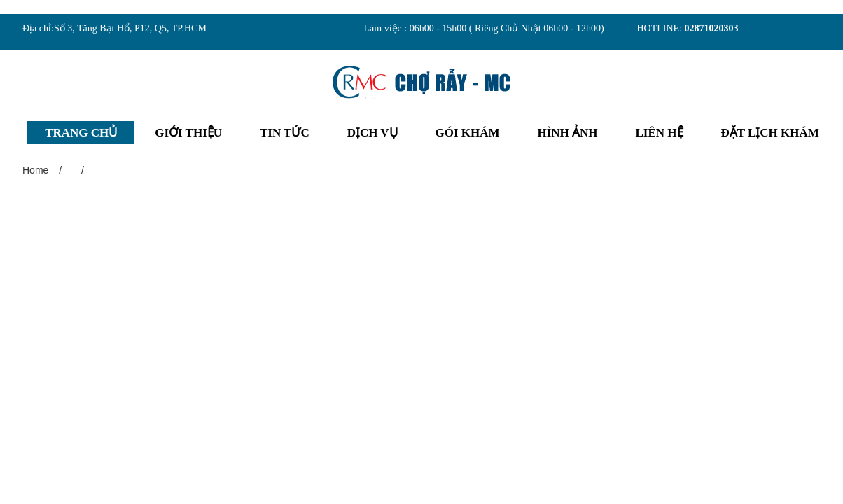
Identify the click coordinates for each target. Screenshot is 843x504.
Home (35, 181)
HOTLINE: (661, 28)
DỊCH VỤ (372, 142)
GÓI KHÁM (468, 142)
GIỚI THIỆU (188, 142)
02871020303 (712, 28)
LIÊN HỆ (659, 142)
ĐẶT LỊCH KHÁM (769, 142)
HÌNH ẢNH (568, 142)
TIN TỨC (285, 142)
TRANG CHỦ (81, 142)
